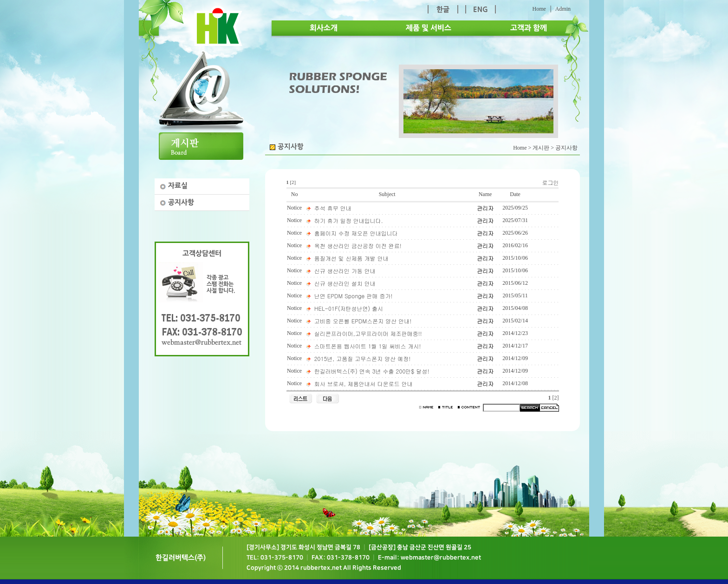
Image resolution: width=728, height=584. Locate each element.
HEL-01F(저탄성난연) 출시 (349, 308)
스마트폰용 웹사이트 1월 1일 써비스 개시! (368, 346)
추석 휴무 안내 (333, 208)
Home (539, 9)
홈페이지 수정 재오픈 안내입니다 (356, 233)
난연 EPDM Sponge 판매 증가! (354, 296)
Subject (387, 194)
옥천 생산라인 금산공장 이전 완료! (358, 246)
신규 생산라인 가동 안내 (345, 271)
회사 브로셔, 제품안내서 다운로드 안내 (364, 384)
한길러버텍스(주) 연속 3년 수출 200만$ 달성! (372, 371)
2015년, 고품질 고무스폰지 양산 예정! (363, 358)
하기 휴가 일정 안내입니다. (349, 220)
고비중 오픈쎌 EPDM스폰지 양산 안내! (363, 321)
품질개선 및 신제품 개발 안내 (351, 258)
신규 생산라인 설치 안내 (345, 283)
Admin (563, 9)
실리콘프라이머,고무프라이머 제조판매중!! (368, 333)
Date (515, 194)
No (295, 194)
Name (485, 194)
